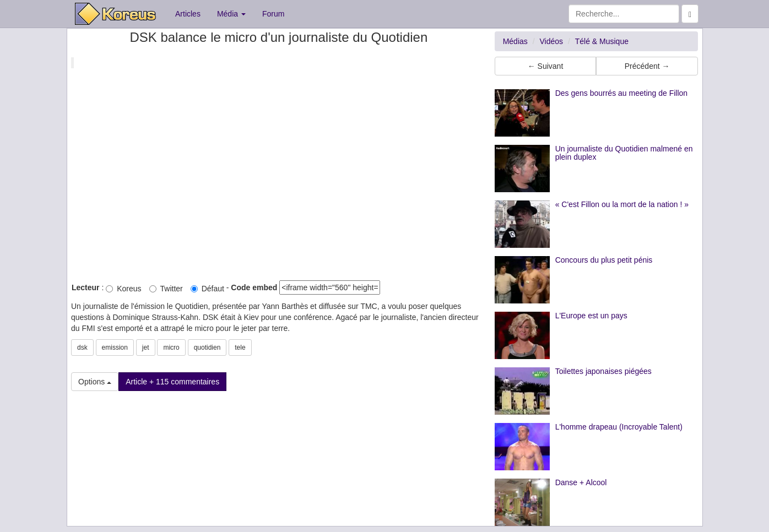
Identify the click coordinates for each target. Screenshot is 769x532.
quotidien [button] (207, 348)
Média (231, 14)
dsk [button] (82, 348)
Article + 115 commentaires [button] (172, 382)
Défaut (207, 289)
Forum (273, 14)
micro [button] (171, 348)
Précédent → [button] (647, 66)
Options (95, 382)
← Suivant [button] (546, 66)
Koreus (123, 289)
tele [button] (240, 348)
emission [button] (115, 348)
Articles (188, 14)
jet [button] (146, 348)
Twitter (166, 289)
